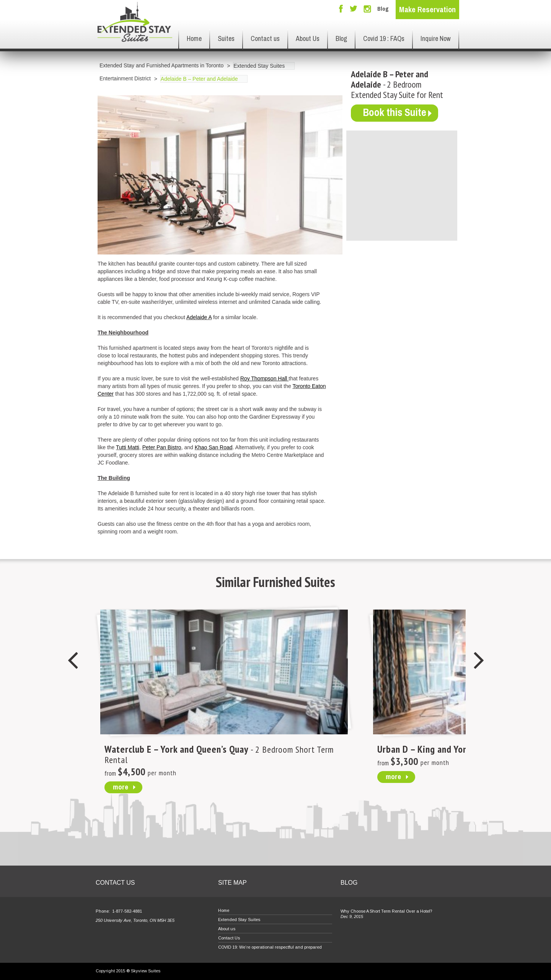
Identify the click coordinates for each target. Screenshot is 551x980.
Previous (72, 661)
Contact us (265, 38)
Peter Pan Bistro (162, 447)
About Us (308, 38)
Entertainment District (125, 78)
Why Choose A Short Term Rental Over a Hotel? (386, 911)
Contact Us (229, 938)
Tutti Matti (128, 447)
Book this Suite (396, 113)
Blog (383, 9)
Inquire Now (436, 38)
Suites (226, 38)
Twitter (354, 9)
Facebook (341, 9)
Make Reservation (427, 9)
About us (227, 929)
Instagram (367, 9)
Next (479, 661)
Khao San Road (214, 447)
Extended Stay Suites (259, 66)
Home (194, 38)
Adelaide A (199, 317)
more (121, 787)
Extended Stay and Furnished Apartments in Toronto (161, 65)
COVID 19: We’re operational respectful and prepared (270, 947)
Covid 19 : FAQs (384, 38)
